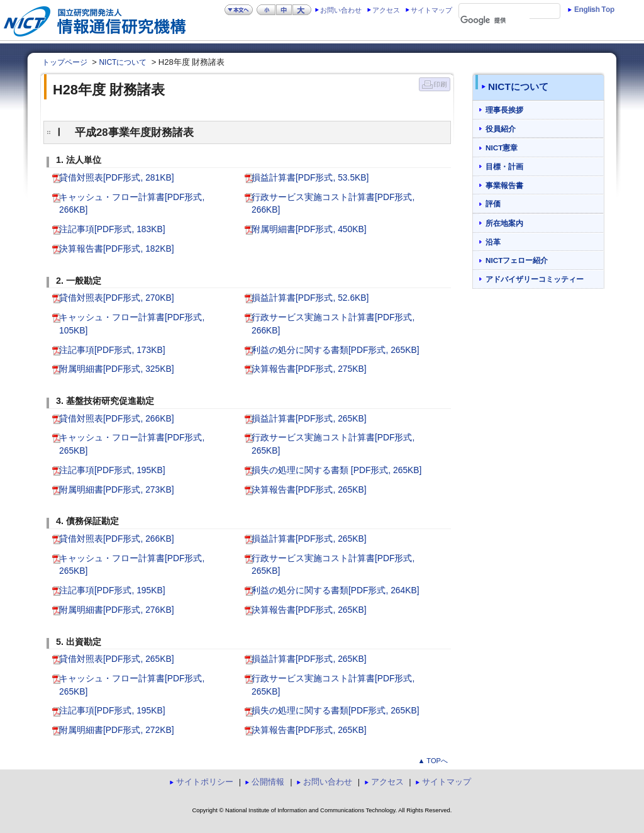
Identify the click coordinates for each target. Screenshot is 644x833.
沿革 (493, 242)
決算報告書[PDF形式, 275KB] (309, 369)
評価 (493, 204)
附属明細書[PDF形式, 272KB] (117, 730)
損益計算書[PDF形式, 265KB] (309, 418)
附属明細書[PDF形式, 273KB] (117, 489)
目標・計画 (504, 166)
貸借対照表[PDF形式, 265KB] (117, 659)
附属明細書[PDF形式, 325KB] (117, 369)
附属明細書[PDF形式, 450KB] (309, 229)
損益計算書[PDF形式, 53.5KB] (310, 177)
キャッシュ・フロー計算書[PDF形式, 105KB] (132, 324)
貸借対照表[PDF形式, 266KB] (117, 418)
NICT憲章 (502, 148)
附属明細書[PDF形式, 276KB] (117, 610)
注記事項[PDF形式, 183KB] (112, 229)
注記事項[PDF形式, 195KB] (112, 470)
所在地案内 (504, 223)
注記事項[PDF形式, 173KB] (112, 350)
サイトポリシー (205, 782)
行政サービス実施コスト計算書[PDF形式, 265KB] (333, 444)
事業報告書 (504, 185)
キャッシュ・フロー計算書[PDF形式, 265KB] (132, 444)
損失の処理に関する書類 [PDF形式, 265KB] (336, 470)
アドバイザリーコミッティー (535, 279)
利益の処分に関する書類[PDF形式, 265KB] (336, 350)
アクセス (386, 10)
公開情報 (268, 782)
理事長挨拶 (504, 110)
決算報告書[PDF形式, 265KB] (309, 489)
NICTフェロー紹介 (517, 260)
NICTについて (123, 62)
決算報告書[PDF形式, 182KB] (117, 249)
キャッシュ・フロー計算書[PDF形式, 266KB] (132, 204)
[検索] (495, 21)
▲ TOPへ (433, 761)
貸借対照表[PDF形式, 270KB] (117, 298)
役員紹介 (501, 129)
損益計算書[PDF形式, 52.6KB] (310, 298)
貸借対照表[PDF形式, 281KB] (117, 177)
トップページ (65, 62)
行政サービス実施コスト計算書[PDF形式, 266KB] (333, 204)
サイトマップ (431, 10)
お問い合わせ (341, 10)
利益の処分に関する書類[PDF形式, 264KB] (336, 590)
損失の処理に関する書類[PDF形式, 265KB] (336, 710)
